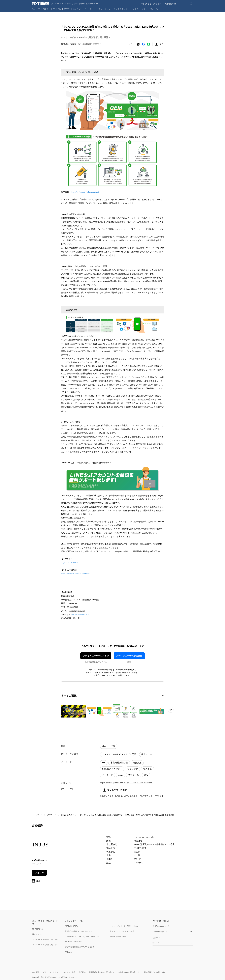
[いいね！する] (130, 44)
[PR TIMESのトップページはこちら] (65, 4)
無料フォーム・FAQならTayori (122, 931)
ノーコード (108, 775)
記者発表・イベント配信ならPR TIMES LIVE (82, 936)
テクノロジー (44, 9)
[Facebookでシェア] (143, 44)
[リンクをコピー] (162, 44)
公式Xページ (157, 938)
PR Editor (68, 952)
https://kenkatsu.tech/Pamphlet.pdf (85, 192)
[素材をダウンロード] (157, 44)
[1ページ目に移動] (162, 696)
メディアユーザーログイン (96, 656)
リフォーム (133, 775)
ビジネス (134, 9)
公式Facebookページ (161, 926)
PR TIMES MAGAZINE (73, 942)
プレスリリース (50, 815)
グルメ (144, 9)
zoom (120, 775)
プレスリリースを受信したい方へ (45, 939)
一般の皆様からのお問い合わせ (154, 972)
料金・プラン (37, 934)
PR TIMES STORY (71, 926)
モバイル (57, 9)
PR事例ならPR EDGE (118, 936)
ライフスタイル (121, 9)
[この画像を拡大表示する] (73, 711)
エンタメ (77, 9)
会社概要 (36, 972)
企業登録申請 (170, 4)
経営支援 (137, 763)
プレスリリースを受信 (151, 4)
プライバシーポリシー (51, 972)
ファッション (105, 9)
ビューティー (90, 9)
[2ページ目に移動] (164, 696)
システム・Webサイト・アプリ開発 (119, 754)
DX (104, 763)
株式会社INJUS (67, 815)
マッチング (133, 769)
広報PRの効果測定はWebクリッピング (80, 947)
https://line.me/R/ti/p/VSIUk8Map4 (75, 574)
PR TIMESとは (38, 929)
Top (34, 9)
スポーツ (154, 9)
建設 (146, 775)
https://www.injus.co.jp (144, 837)
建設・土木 (147, 754)
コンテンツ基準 (69, 972)
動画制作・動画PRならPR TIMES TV (78, 931)
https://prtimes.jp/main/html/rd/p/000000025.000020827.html (127, 783)
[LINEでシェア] (149, 44)
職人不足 (148, 769)
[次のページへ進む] (171, 710)
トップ (36, 815)
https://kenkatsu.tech (69, 563)
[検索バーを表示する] (191, 4)
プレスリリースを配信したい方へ (45, 945)
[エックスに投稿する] (138, 44)
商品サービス (109, 746)
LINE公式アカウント (112, 769)
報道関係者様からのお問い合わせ (102, 972)
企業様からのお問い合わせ (129, 972)
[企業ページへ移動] (41, 845)
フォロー (39, 873)
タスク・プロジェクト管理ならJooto (124, 926)
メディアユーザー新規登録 (129, 656)
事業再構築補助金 (119, 763)
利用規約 (82, 972)
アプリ (67, 9)
